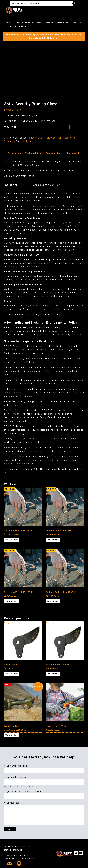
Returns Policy (26, 859)
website (8, 473)
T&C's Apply (53, 38)
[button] (10, 864)
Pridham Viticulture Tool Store (26, 23)
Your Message (12, 803)
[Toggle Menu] (80, 16)
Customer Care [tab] (54, 153)
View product (12, 540)
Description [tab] (14, 153)
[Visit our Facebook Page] (76, 854)
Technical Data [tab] (33, 153)
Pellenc (27, 141)
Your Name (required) (16, 766)
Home (7, 23)
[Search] (76, 3)
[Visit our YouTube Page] (81, 854)
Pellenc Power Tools (39, 138)
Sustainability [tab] (74, 153)
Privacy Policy (12, 855)
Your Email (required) (16, 777)
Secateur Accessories (66, 23)
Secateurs (48, 23)
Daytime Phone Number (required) (23, 792)
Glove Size (10, 127)
